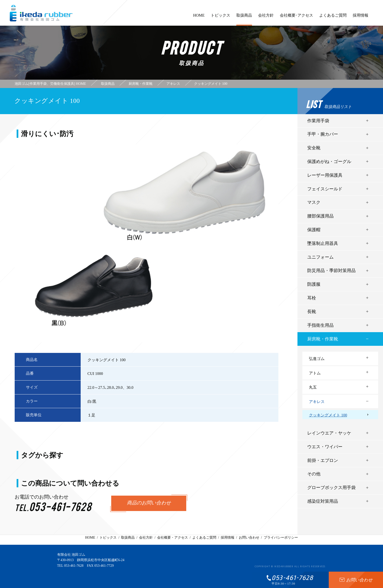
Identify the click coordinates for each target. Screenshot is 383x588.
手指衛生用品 (320, 325)
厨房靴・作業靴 (323, 339)
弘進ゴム (317, 359)
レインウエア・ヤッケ (329, 433)
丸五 (313, 387)
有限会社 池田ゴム (71, 555)
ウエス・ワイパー (325, 447)
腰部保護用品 (320, 216)
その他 (314, 474)
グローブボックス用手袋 (331, 488)
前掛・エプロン (323, 460)
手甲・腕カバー (323, 134)
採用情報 (361, 18)
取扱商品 (244, 19)
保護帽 (314, 230)
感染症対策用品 (323, 501)
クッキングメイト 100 (328, 415)
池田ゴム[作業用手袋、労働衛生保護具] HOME (50, 84)
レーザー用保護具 (325, 175)
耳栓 (312, 298)
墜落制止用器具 (323, 243)
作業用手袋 (318, 121)
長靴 (312, 312)
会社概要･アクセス (296, 18)
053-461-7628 (74, 566)
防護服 (314, 284)
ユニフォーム (320, 257)
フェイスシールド (325, 189)
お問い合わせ (249, 538)
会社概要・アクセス (173, 538)
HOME (199, 18)
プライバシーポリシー (281, 538)
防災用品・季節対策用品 (331, 271)
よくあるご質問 (333, 18)
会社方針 (266, 18)
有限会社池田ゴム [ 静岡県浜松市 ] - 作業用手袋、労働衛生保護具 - (41, 13)
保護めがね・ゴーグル (329, 162)
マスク (314, 202)
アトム (315, 373)
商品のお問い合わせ (149, 503)
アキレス (317, 402)
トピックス (220, 18)
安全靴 (314, 148)
